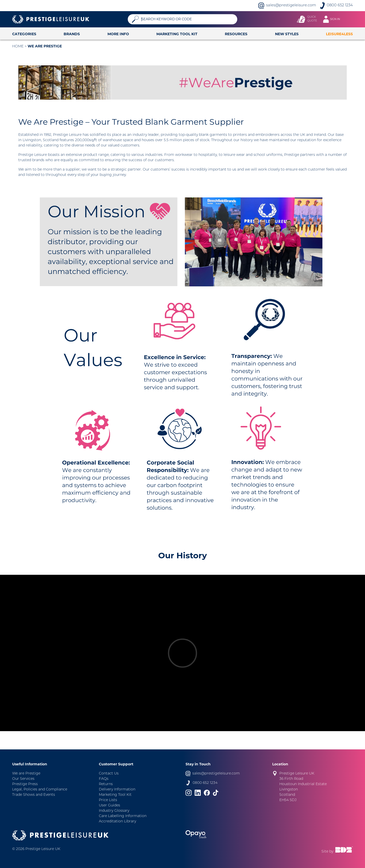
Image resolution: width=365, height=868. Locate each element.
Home (18, 47)
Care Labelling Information (123, 816)
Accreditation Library (117, 821)
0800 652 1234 (340, 5)
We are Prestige (45, 46)
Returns (106, 784)
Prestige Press (25, 784)
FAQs (104, 779)
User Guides (109, 806)
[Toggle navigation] (334, 19)
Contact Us (109, 774)
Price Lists (108, 800)
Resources (236, 34)
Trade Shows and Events (34, 795)
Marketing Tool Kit (177, 34)
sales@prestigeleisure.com (291, 5)
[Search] (187, 19)
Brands (72, 34)
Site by (337, 850)
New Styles (287, 34)
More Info (118, 34)
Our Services (23, 779)
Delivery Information (117, 790)
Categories (24, 34)
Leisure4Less (339, 34)
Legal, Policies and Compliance (40, 790)
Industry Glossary (114, 811)
